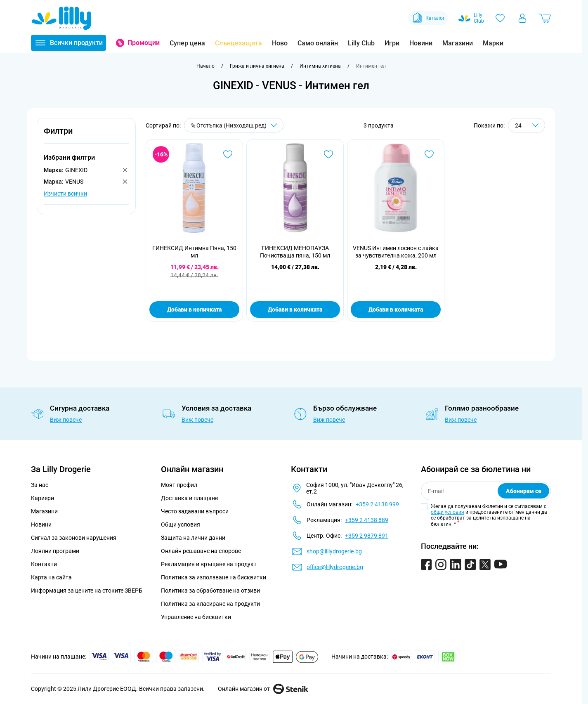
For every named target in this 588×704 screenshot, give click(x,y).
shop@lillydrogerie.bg (334, 551)
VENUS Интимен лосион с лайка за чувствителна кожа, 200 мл (396, 252)
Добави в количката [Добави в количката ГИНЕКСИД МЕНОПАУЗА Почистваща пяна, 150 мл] (295, 309)
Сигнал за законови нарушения (74, 538)
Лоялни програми (55, 551)
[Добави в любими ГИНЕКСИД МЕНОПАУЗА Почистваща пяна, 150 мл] (328, 154)
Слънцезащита (239, 43)
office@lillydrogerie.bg (335, 567)
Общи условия (181, 524)
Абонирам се (524, 491)
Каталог (428, 18)
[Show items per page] (527, 125)
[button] (86, 136)
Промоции (144, 43)
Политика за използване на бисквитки (214, 577)
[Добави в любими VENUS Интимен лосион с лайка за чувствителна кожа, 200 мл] (429, 154)
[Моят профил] (522, 18)
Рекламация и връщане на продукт (209, 564)
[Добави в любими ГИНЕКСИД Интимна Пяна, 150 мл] (228, 154)
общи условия (447, 512)
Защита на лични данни (193, 538)
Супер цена (187, 43)
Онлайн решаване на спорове (201, 551)
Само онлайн (318, 43)
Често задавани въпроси (195, 511)
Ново (280, 43)
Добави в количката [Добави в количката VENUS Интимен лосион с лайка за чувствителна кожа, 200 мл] (396, 309)
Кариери (43, 498)
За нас (40, 485)
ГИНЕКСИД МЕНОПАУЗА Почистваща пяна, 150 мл (295, 252)
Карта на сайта (51, 577)
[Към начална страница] (205, 66)
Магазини (458, 43)
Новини (421, 43)
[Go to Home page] (61, 18)
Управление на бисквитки (196, 617)
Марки (493, 43)
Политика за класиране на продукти (210, 604)
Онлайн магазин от (263, 689)
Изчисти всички (65, 194)
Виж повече (66, 420)
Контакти (44, 564)
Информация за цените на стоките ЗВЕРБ (87, 591)
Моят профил (179, 485)
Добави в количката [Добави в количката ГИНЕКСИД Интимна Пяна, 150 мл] (194, 309)
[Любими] (500, 18)
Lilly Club (361, 43)
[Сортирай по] (234, 125)
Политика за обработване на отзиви (210, 591)
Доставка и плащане (189, 498)
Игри (392, 43)
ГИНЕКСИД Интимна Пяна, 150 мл (194, 252)
